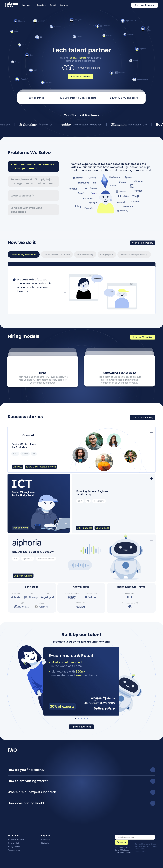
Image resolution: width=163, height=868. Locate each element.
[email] (135, 837)
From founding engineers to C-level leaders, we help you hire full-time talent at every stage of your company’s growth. (43, 380)
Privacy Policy (140, 849)
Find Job (45, 843)
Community (46, 840)
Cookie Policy (140, 851)
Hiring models (14, 847)
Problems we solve (16, 839)
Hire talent (14, 835)
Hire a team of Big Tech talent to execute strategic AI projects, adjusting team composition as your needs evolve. (120, 380)
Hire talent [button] (27, 5)
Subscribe (122, 842)
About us (64, 5)
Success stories (15, 850)
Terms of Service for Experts (146, 846)
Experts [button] (41, 5)
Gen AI (53, 5)
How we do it (14, 843)
